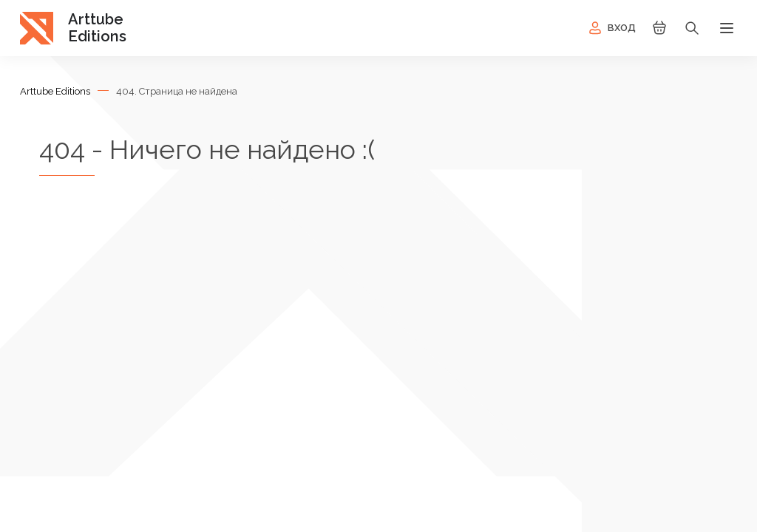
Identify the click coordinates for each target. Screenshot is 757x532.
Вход (611, 28)
